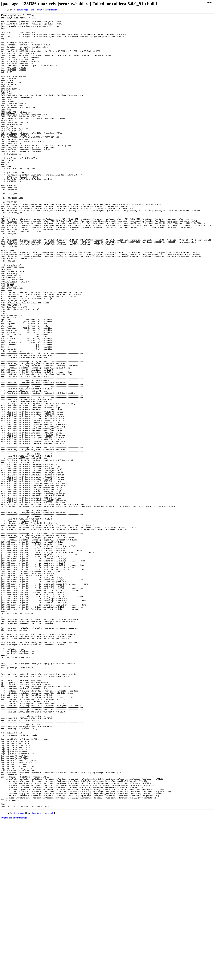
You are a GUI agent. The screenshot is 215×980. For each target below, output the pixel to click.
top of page (19, 970)
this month (52, 10)
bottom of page (21, 10)
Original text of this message (14, 975)
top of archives (38, 10)
